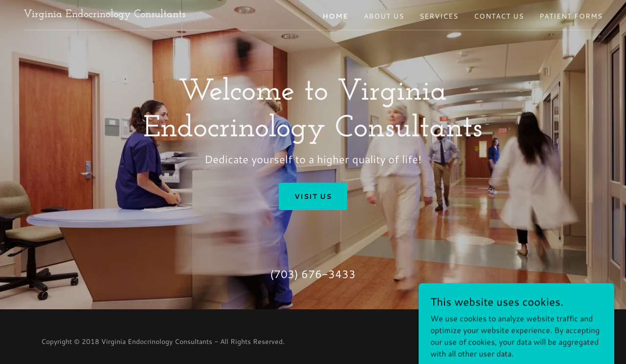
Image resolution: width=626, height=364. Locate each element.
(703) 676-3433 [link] (313, 274)
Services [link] (439, 16)
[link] (104, 14)
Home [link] (335, 16)
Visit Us (313, 196)
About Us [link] (384, 16)
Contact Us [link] (499, 16)
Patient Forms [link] (571, 16)
